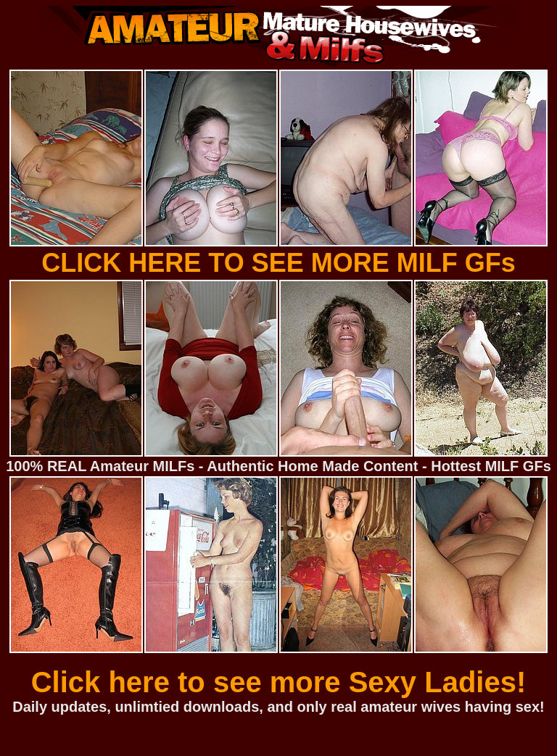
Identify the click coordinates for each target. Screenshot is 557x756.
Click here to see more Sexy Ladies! (279, 682)
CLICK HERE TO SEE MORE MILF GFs (278, 263)
